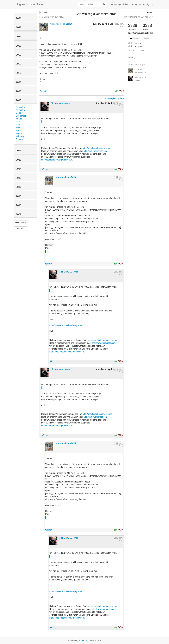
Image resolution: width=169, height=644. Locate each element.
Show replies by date (114, 98)
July (18, 122)
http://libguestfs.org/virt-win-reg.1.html (66, 325)
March (19, 133)
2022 (19, 55)
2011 (19, 196)
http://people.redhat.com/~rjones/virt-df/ (67, 352)
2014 (19, 169)
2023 (19, 46)
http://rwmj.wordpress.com (95, 151)
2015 (19, 160)
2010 (19, 205)
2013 (19, 178)
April (18, 130)
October (20, 113)
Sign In (136, 4)
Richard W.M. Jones (61, 103)
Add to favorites (137, 51)
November (21, 110)
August (19, 119)
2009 (19, 214)
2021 (19, 64)
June (18, 125)
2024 (19, 37)
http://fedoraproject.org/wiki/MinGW (57, 160)
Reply (43, 91)
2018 (19, 91)
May (18, 128)
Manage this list (120, 4)
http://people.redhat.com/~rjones (97, 148)
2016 (19, 151)
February (20, 136)
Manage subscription (139, 38)
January (20, 139)
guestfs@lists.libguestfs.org (141, 33)
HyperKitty (84, 640)
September (21, 116)
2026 (19, 18)
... (43, 122)
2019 (19, 82)
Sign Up (148, 4)
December (21, 107)
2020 (19, 73)
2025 (19, 27)
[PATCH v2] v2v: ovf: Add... (52, 17)
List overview (21, 223)
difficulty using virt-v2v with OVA (139, 17)
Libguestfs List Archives (30, 4)
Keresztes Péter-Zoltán (61, 24)
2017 (19, 100)
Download (20, 229)
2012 (19, 187)
